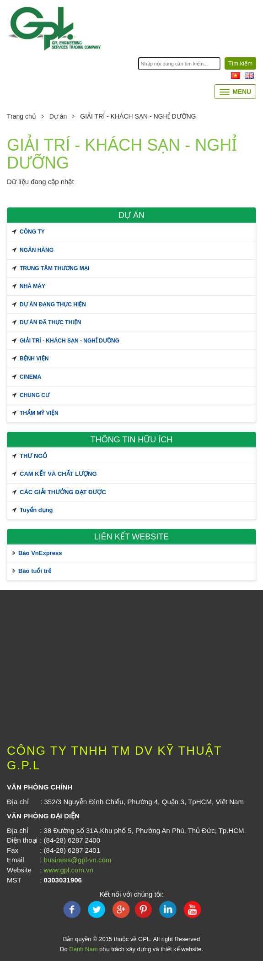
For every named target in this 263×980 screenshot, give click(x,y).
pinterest (144, 909)
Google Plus (120, 909)
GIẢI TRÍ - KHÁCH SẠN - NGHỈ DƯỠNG (70, 341)
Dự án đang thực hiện (53, 305)
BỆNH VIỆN (34, 359)
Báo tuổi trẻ (35, 571)
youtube (191, 909)
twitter (96, 909)
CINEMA (30, 377)
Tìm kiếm (240, 63)
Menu (235, 92)
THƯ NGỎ (33, 456)
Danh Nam (83, 949)
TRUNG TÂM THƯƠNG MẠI (54, 268)
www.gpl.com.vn (69, 870)
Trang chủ (21, 116)
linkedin (167, 909)
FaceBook (72, 909)
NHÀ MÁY (32, 286)
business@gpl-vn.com (78, 860)
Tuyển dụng (36, 510)
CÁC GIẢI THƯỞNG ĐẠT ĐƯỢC (63, 492)
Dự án (52, 116)
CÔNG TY (32, 232)
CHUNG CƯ (35, 395)
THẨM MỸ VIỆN (39, 413)
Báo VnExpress (40, 553)
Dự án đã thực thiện (50, 322)
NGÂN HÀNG (37, 250)
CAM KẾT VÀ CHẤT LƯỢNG (58, 474)
